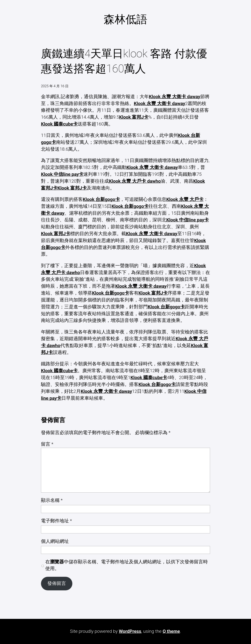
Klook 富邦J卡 (134, 117)
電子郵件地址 (56, 521)
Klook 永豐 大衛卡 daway (175, 97)
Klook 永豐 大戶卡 (185, 199)
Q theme (171, 631)
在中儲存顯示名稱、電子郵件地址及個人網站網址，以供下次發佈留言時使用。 (127, 565)
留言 (47, 444)
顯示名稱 (52, 500)
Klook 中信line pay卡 (62, 174)
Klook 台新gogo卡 (101, 199)
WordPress (130, 631)
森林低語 (125, 19)
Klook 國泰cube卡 (59, 124)
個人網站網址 (55, 541)
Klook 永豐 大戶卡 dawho (135, 181)
